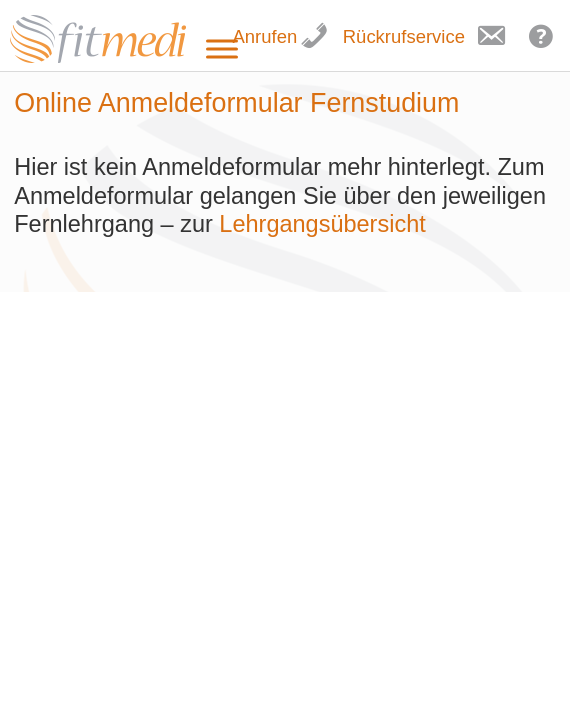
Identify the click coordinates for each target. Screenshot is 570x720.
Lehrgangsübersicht (325, 224)
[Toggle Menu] (222, 49)
